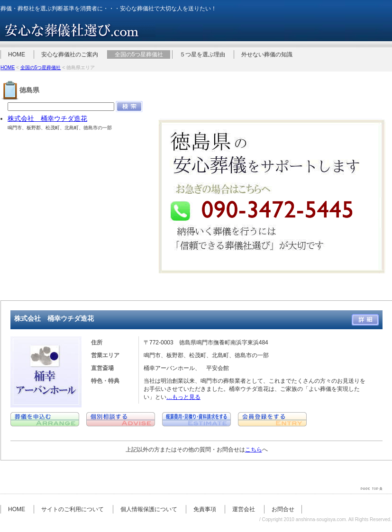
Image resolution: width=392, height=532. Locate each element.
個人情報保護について (149, 509)
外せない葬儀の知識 (267, 54)
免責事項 (205, 509)
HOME (17, 54)
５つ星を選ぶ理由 (202, 54)
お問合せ (283, 509)
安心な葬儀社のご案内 (70, 54)
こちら (254, 450)
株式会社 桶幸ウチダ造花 (47, 118)
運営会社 (244, 509)
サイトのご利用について (73, 509)
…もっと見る (183, 397)
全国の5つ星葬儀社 (139, 54)
